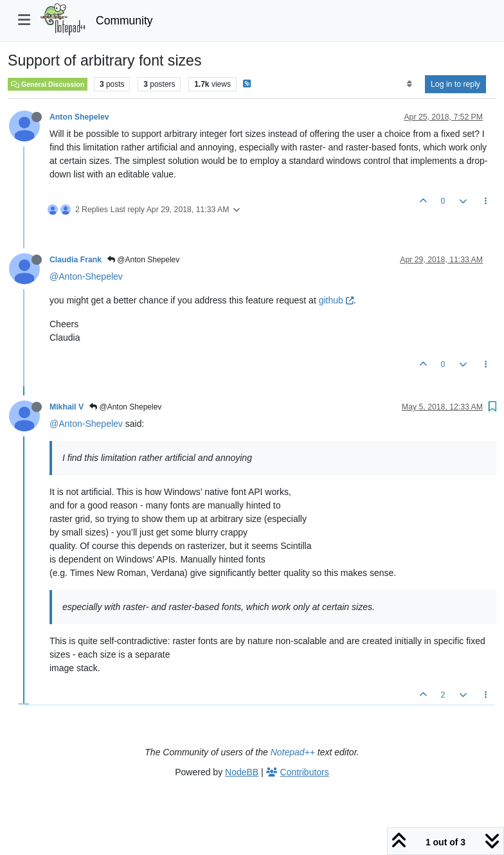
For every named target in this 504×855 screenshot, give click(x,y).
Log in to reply (455, 84)
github (336, 300)
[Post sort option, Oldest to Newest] (409, 84)
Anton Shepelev (79, 117)
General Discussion (48, 84)
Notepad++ (293, 752)
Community (124, 21)
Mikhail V (67, 407)
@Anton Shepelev (143, 260)
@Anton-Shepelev (86, 276)
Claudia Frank (76, 260)
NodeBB (242, 772)
